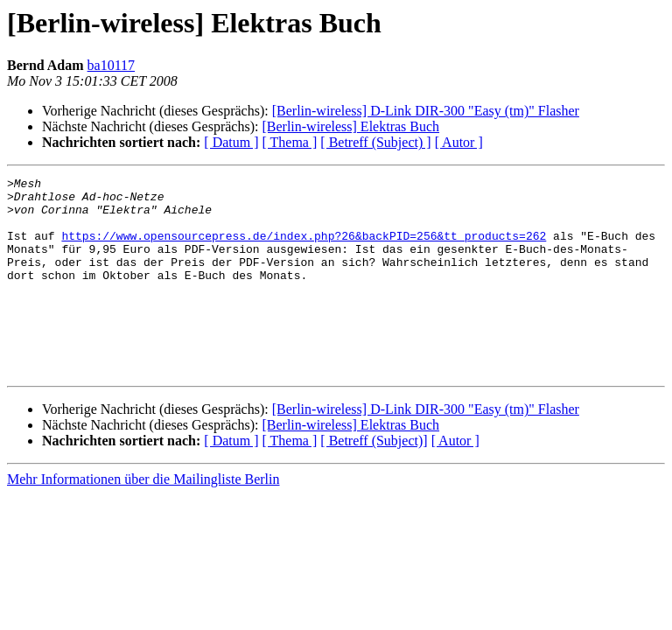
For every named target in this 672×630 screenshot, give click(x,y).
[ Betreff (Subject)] (374, 480)
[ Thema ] (290, 142)
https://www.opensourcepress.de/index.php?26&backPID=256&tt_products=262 (304, 248)
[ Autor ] (459, 142)
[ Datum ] (231, 142)
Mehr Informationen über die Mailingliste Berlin (143, 518)
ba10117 (112, 65)
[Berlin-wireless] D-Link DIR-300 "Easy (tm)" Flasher (426, 111)
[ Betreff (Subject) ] (375, 142)
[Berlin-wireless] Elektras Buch (350, 126)
